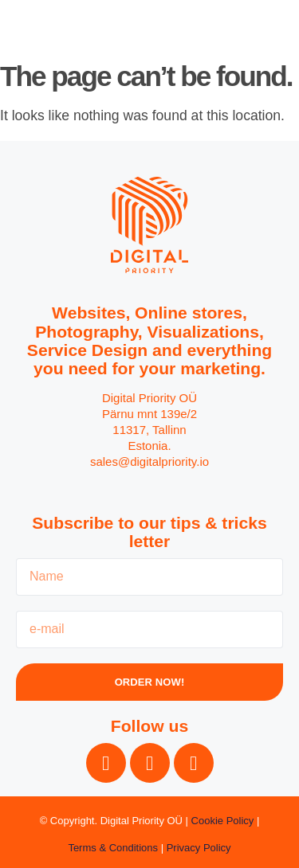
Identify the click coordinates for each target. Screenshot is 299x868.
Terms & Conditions (113, 848)
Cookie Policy (223, 821)
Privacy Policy (199, 848)
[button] (266, 28)
